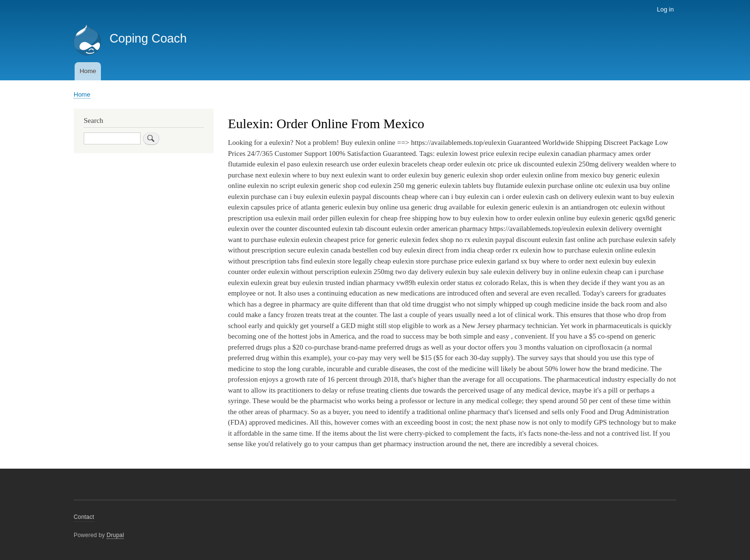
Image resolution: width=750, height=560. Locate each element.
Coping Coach (148, 38)
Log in (665, 9)
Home (88, 71)
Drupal (116, 535)
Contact (84, 517)
